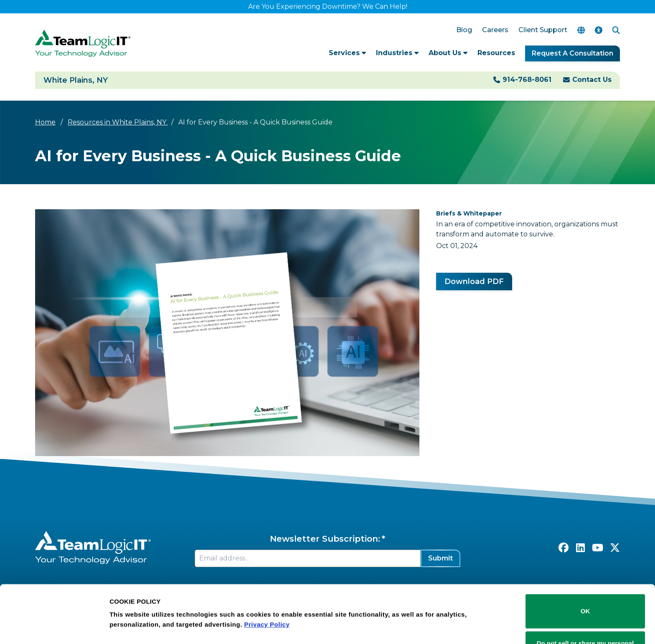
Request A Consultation (572, 53)
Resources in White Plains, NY (118, 122)
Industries (397, 53)
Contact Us (592, 80)
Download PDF (474, 281)
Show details (129, 616)
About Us (448, 53)
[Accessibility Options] (599, 30)
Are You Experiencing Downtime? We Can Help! (328, 6)
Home (45, 122)
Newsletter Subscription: (325, 539)
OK (585, 579)
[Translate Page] (581, 30)
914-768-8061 (527, 80)
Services (347, 53)
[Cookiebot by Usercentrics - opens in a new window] (54, 628)
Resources (496, 53)
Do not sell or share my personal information (585, 617)
